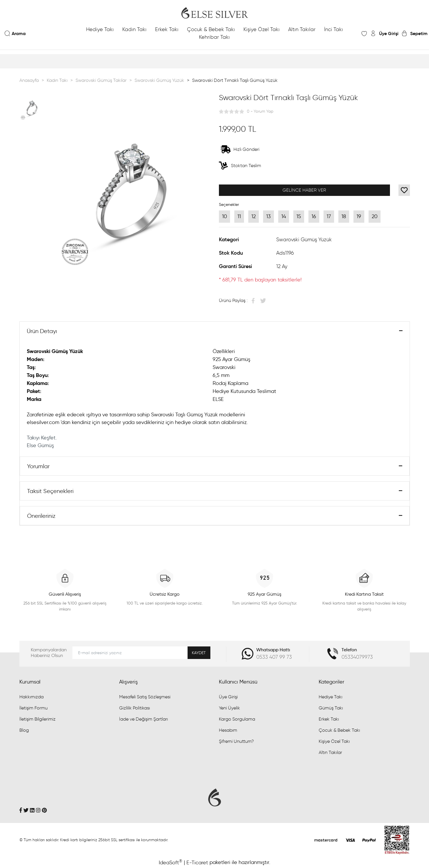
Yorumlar (38, 466)
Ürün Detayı (42, 331)
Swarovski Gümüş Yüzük (304, 240)
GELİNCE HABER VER (304, 190)
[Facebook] (21, 810)
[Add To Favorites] (404, 190)
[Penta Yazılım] (397, 839)
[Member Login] (384, 33)
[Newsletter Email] (141, 653)
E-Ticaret (197, 863)
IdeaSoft (170, 862)
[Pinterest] (44, 810)
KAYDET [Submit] (199, 653)
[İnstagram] (38, 810)
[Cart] (414, 33)
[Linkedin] (32, 810)
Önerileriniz (41, 516)
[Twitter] (26, 810)
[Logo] (215, 13)
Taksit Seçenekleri (50, 491)
